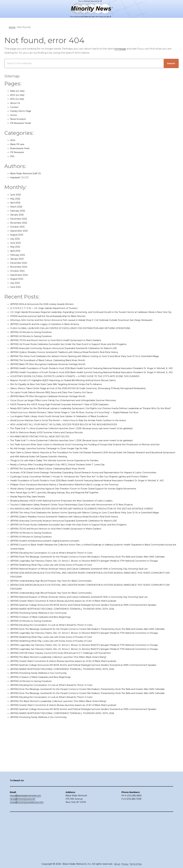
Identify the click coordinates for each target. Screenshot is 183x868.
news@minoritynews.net (23, 843)
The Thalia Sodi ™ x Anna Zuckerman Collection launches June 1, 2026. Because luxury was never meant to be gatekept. (86, 452)
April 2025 (16, 251)
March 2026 (18, 207)
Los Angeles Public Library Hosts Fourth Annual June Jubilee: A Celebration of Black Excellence (70, 440)
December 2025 (20, 219)
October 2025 (19, 227)
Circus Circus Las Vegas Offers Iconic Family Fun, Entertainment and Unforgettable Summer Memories (75, 420)
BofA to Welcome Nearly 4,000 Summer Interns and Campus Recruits (54, 456)
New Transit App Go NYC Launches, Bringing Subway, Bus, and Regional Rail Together (64, 533)
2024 (13, 140)
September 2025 (21, 231)
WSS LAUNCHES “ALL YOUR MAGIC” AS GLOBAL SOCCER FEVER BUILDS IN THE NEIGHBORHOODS (71, 448)
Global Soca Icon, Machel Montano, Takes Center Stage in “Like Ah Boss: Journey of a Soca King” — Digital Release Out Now (87, 436)
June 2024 (17, 287)
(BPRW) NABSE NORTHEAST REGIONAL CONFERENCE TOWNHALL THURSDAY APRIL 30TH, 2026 (71, 665)
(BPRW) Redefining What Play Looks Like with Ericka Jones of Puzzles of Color (59, 617)
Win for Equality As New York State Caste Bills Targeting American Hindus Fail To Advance (67, 404)
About (115, 864)
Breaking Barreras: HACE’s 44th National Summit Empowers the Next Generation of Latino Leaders (72, 541)
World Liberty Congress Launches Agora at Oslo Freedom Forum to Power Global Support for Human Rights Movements (86, 529)
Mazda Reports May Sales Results (31, 537)
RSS (13, 156)
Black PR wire (19, 144)
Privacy (124, 864)
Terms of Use (137, 864)
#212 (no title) (19, 99)
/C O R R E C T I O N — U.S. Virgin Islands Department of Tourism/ (50, 308)
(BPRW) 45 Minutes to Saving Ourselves (35, 340)
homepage (121, 49)
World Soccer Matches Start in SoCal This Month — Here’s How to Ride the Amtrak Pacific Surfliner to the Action (80, 444)
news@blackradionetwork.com (25, 840)
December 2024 (20, 263)
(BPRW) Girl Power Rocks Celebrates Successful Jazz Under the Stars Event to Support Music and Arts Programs (81, 352)
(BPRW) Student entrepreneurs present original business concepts (53, 585)
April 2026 (16, 203)
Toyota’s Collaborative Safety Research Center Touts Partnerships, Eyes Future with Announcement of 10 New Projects (85, 545)
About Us (16, 103)
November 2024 (20, 267)
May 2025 (16, 247)
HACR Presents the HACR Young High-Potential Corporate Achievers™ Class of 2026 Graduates (70, 424)
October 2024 (19, 271)
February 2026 (19, 211)
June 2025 (17, 243)
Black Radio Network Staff (26, 173)
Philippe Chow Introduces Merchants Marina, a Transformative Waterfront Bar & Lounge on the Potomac (76, 525)
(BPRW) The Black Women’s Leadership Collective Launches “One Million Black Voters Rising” (69, 729)
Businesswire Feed (22, 148)
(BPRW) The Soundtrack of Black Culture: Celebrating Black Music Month (56, 372)
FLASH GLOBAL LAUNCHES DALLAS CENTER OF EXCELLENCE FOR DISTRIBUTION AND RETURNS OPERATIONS (80, 336)
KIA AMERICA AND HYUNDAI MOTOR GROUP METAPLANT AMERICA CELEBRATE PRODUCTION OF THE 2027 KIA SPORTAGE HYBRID (93, 549)
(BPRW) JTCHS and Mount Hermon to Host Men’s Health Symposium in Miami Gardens (65, 348)
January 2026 (19, 215)
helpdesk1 (17, 177)
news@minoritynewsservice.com (27, 846)
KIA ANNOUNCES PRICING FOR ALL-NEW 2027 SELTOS (44, 460)
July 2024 (16, 283)
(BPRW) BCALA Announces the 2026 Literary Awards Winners (49, 304)
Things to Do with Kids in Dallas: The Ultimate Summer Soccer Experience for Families (65, 489)
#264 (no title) (19, 91)
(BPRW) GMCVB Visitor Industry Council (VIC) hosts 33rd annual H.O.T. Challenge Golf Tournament (72, 725)
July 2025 (16, 239)
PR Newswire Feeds (23, 123)
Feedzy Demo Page (23, 111)
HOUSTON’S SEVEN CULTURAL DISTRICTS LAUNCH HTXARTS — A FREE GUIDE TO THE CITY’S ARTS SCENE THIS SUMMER (86, 396)
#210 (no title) (19, 95)
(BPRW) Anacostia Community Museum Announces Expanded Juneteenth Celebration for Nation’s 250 (75, 356)
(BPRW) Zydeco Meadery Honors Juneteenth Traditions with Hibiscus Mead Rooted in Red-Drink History (76, 360)
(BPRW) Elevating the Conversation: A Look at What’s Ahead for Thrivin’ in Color (60, 597)
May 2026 (16, 199)
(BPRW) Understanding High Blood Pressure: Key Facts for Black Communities (60, 633)
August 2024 (18, 279)
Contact (15, 107)
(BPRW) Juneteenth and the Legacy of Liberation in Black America (52, 332)
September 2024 (21, 275)
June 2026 (17, 195)
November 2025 (20, 223)
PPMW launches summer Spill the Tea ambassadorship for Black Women (57, 320)
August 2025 (18, 235)
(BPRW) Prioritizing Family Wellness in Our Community (45, 669)
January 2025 (18, 259)
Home (14, 115)
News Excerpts (20, 119)
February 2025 (19, 255)
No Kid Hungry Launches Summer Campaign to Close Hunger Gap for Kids (57, 476)
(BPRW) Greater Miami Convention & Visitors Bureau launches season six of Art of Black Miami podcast (74, 653)
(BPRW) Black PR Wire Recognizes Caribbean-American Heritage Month (56, 376)
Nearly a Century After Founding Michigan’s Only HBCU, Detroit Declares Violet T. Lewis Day (68, 492)
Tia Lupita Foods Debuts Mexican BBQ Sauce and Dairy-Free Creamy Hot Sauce (60, 412)
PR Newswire (18, 152)
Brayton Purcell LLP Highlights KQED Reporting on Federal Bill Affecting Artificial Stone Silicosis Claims (74, 400)
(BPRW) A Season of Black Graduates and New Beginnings (47, 673)
